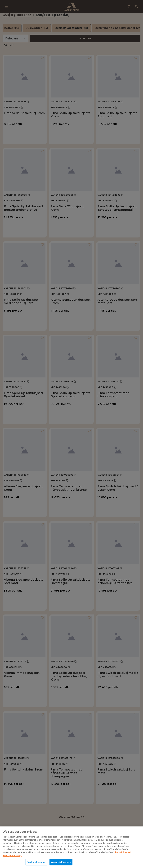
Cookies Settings (36, 862)
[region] (71, 847)
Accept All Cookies (61, 862)
